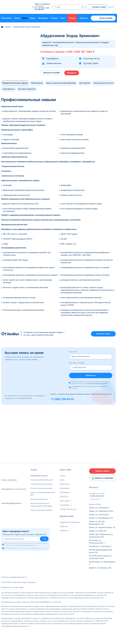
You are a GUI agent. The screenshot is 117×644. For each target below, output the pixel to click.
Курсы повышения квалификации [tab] (61, 82)
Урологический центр (39, 500)
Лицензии (64, 527)
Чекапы (72, 18)
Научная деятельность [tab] (104, 82)
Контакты (84, 18)
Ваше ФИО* (73, 352)
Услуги (17, 18)
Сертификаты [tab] (9, 88)
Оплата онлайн (103, 18)
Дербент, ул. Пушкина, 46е (100, 569)
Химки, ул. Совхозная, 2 (99, 516)
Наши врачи (65, 485)
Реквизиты (64, 531)
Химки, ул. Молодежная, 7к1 (101, 520)
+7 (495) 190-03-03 (62, 400)
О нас (62, 18)
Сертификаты (52, 58)
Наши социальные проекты (41, 511)
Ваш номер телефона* (77, 363)
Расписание (6, 18)
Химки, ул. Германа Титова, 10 (102, 529)
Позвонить (74, 72)
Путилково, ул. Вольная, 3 (100, 548)
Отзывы (54, 18)
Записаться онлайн (52, 72)
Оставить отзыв (103, 334)
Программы (43, 18)
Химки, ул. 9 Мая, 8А (98, 532)
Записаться (91, 376)
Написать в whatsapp (102, 480)
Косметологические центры (41, 489)
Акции (33, 18)
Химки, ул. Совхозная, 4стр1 (101, 513)
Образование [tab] (37, 82)
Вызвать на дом (97, 7)
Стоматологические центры (42, 485)
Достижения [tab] (85, 82)
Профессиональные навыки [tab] (15, 82)
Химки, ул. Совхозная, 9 (99, 509)
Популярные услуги (39, 476)
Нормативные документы (70, 523)
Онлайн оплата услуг (68, 510)
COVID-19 (64, 497)
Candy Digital (19, 589)
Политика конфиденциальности (14, 579)
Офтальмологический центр (42, 480)
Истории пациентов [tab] (27, 88)
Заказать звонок (102, 472)
